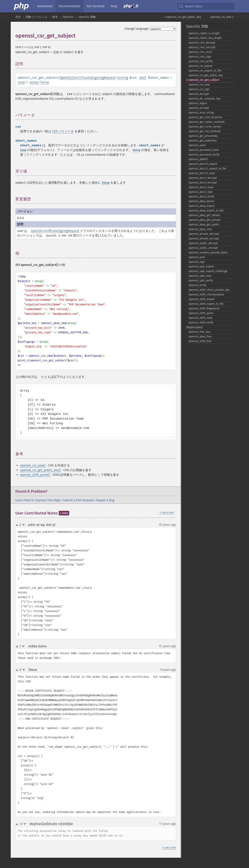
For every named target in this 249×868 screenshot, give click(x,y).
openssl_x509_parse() (35, 475)
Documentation (70, 6)
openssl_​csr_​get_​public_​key (206, 75)
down (24, 525)
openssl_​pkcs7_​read (201, 187)
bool (143, 78)
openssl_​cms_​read (200, 52)
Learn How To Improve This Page (38, 500)
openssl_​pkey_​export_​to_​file (206, 211)
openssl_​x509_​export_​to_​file (206, 304)
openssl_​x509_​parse (201, 313)
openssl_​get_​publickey (203, 141)
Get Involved (96, 6)
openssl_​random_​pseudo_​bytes (208, 253)
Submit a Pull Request (78, 500)
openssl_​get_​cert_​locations (206, 117)
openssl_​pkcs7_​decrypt (203, 178)
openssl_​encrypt (199, 108)
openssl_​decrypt (199, 94)
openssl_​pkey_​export (202, 206)
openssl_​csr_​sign (199, 89)
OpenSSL (68, 17)
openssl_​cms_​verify (201, 61)
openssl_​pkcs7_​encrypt (203, 183)
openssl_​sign (197, 262)
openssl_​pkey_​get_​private (205, 220)
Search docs (190, 6)
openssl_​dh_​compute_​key (205, 99)
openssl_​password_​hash (204, 150)
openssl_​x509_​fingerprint (204, 309)
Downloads (45, 6)
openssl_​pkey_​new (200, 229)
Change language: (137, 29)
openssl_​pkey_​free (200, 337)
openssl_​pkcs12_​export (203, 164)
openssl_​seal (197, 257)
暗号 (55, 17)
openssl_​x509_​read (200, 318)
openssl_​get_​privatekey (203, 136)
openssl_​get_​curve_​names (205, 127)
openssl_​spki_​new (200, 276)
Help (114, 6)
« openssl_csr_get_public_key (183, 17)
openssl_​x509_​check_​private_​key (209, 290)
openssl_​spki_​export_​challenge (208, 271)
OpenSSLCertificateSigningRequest (88, 78)
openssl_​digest (198, 103)
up (18, 525)
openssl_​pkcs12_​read (202, 173)
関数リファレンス (37, 17)
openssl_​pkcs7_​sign (201, 192)
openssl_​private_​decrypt (204, 234)
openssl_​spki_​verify (201, 281)
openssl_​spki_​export (201, 267)
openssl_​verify (197, 285)
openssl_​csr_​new (199, 85)
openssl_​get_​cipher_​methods (207, 122)
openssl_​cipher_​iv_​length (204, 33)
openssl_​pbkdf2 (198, 159)
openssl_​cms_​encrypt (202, 47)
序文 (18, 17)
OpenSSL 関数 (87, 17)
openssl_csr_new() (33, 465)
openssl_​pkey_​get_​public (204, 225)
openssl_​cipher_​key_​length (205, 38)
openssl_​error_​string (201, 113)
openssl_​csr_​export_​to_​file (205, 71)
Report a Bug (105, 500)
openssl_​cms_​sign (200, 57)
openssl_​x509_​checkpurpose (206, 295)
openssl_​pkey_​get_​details (204, 215)
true (21, 82)
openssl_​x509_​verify (201, 323)
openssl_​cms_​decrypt (202, 43)
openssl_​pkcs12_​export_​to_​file (207, 169)
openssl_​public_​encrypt (203, 248)
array (34, 82)
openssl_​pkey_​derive (201, 201)
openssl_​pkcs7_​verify (201, 197)
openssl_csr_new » (222, 17)
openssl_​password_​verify (204, 155)
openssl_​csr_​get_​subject (204, 80)
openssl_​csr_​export (200, 66)
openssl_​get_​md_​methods (205, 131)
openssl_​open (197, 145)
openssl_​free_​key (199, 332)
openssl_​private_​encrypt (204, 239)
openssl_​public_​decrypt (203, 243)
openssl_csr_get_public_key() (40, 470)
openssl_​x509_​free (200, 341)
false (44, 82)
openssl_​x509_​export (202, 299)
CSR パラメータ (63, 131)
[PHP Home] (22, 6)
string (123, 78)
